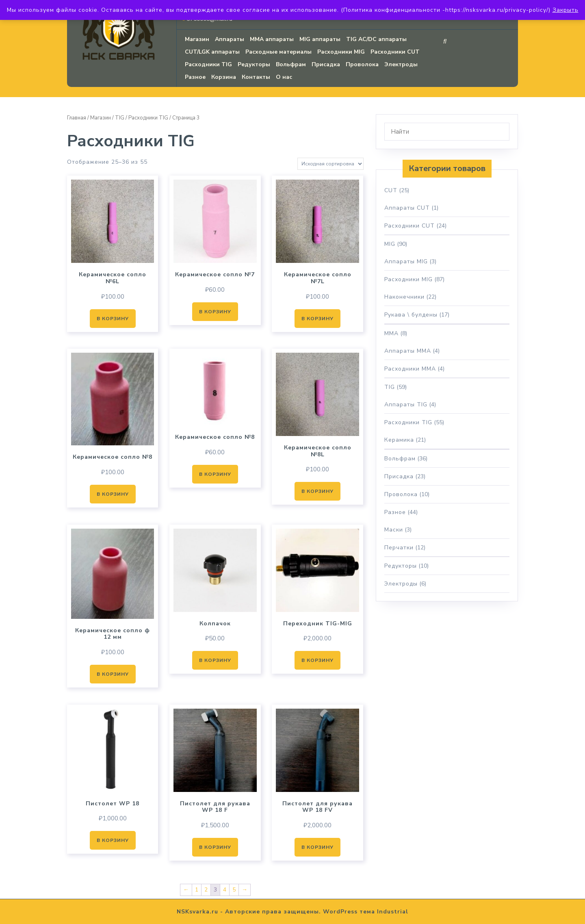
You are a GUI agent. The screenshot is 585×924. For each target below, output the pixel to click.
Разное (195, 77)
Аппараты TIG (406, 405)
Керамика (399, 440)
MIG (390, 244)
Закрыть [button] (565, 10)
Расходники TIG (208, 64)
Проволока (362, 64)
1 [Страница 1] (197, 890)
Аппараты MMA (408, 351)
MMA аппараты (272, 39)
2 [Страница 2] (206, 890)
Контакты (256, 77)
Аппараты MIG (406, 261)
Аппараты (230, 39)
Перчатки (399, 548)
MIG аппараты (320, 39)
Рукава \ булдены (411, 315)
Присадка (326, 64)
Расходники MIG (341, 52)
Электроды (401, 64)
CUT (391, 190)
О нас (284, 77)
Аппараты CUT (407, 208)
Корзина (224, 77)
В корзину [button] (113, 319)
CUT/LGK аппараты (212, 52)
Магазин (197, 39)
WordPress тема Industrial (366, 912)
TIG (120, 118)
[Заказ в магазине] (330, 164)
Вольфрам (291, 64)
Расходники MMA (410, 369)
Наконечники (404, 297)
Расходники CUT (395, 52)
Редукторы (254, 64)
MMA (391, 333)
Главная (77, 118)
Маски (394, 530)
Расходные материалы (278, 52)
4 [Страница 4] (225, 890)
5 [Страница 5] (234, 890)
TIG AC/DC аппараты (376, 39)
